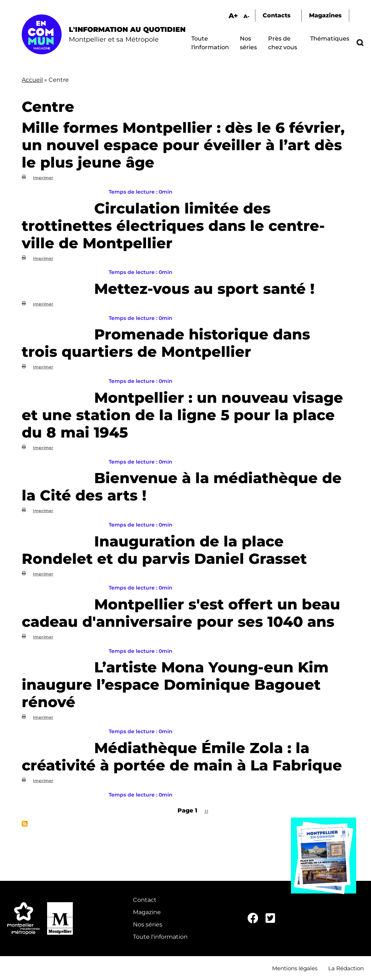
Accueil (32, 80)
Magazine (147, 912)
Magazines (325, 15)
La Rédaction (346, 968)
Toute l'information (160, 937)
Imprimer (43, 178)
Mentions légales (295, 968)
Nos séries (148, 924)
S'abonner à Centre (25, 824)
